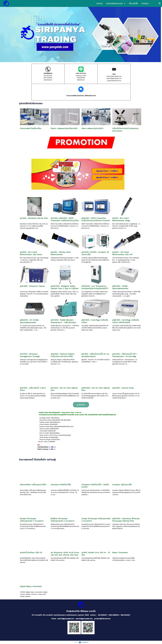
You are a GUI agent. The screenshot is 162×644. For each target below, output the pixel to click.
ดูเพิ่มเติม (81, 405)
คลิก (52, 447)
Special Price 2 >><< (107, 177)
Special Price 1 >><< (107, 171)
